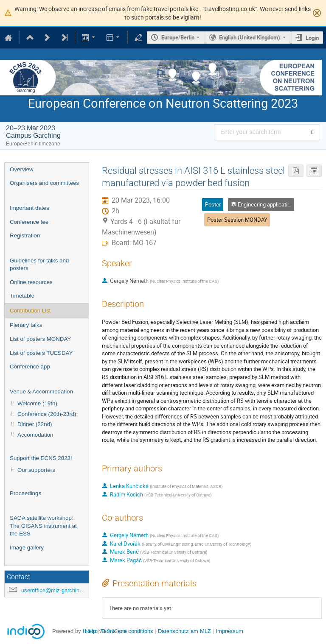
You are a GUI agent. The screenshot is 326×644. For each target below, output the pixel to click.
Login (312, 38)
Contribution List (30, 311)
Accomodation (35, 435)
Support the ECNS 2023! (41, 458)
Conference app (30, 367)
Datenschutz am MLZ (184, 631)
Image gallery (27, 548)
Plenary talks (26, 325)
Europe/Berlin (178, 37)
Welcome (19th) (37, 403)
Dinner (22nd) (35, 424)
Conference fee (29, 222)
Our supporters (36, 470)
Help (90, 631)
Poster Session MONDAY (237, 220)
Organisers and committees (44, 183)
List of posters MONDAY (40, 339)
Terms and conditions (127, 631)
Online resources (31, 282)
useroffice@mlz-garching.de (56, 590)
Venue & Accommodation (41, 392)
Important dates (30, 208)
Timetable (22, 296)
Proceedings (25, 493)
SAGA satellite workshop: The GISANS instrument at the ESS (43, 526)
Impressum (229, 631)
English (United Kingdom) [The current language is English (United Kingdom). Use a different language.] (250, 37)
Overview (22, 169)
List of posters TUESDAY (41, 353)
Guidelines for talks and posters (39, 265)
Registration (25, 236)
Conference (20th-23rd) (47, 414)
